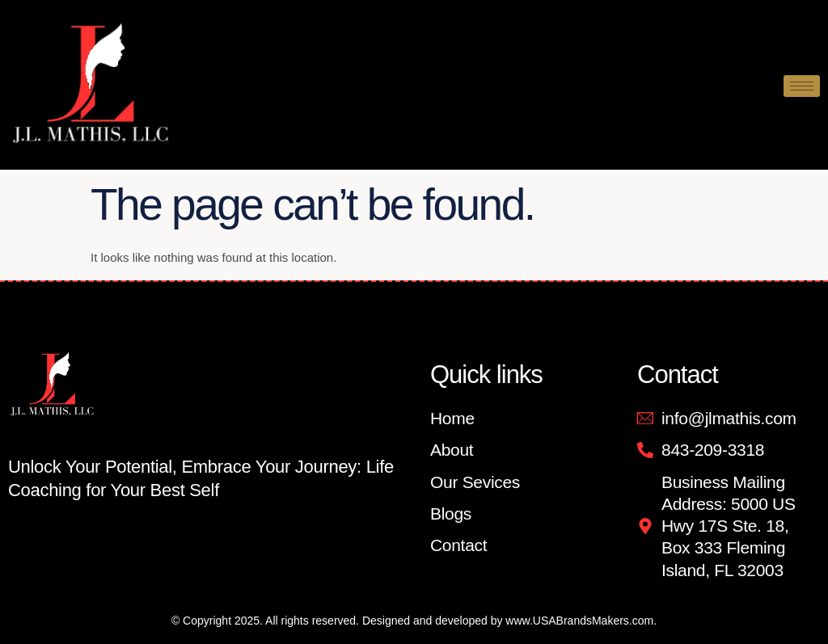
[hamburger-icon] (802, 86)
